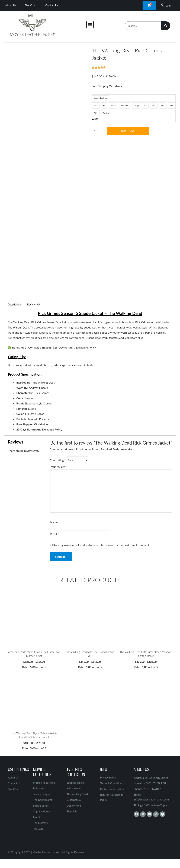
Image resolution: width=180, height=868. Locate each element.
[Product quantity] (99, 131)
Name (55, 526)
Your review (58, 467)
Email (55, 539)
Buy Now (129, 131)
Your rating (58, 460)
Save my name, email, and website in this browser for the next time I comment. (102, 550)
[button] (90, 25)
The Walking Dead (19, 327)
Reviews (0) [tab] (36, 304)
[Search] (166, 26)
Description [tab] (15, 304)
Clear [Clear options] (95, 119)
